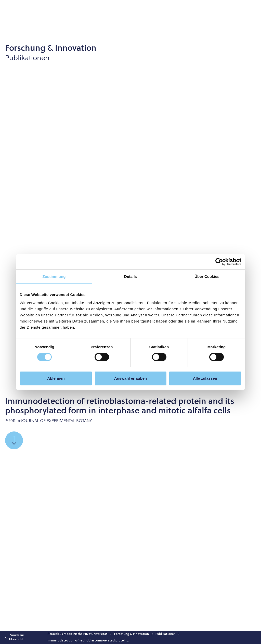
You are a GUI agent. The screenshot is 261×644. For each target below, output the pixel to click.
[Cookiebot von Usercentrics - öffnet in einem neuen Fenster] (219, 262)
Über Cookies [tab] (207, 276)
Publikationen (166, 634)
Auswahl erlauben (130, 378)
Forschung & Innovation (132, 634)
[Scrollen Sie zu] (14, 440)
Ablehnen (56, 378)
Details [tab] (130, 276)
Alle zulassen (205, 378)
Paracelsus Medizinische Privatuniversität (78, 634)
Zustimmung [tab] (54, 276)
